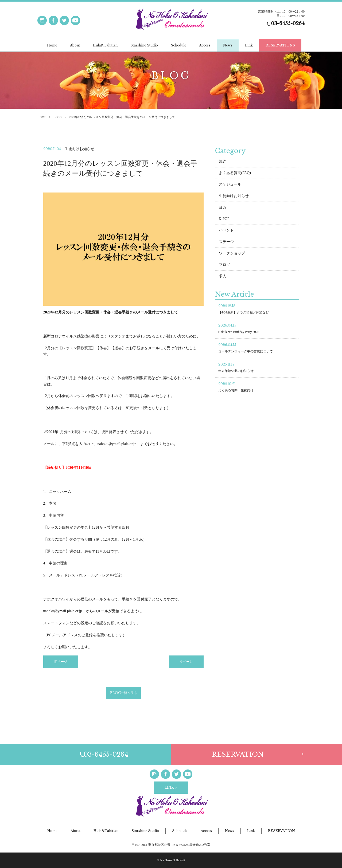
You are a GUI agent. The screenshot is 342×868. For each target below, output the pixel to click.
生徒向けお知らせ (234, 196)
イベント (226, 231)
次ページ (186, 662)
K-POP (224, 219)
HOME (42, 117)
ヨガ (223, 208)
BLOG (58, 117)
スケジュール (230, 185)
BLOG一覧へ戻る (123, 693)
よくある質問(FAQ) (235, 173)
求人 (223, 277)
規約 (223, 162)
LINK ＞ (171, 788)
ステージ (226, 242)
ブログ (224, 265)
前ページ (61, 662)
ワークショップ (232, 254)
